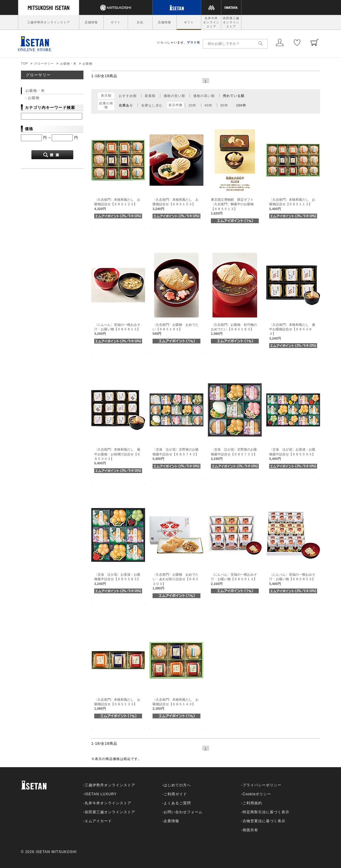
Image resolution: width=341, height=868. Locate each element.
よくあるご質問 (177, 803)
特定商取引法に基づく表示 (266, 812)
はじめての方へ (177, 785)
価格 (29, 129)
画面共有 (250, 830)
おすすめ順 (128, 96)
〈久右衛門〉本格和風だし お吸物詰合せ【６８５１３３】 (117, 704)
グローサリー (44, 64)
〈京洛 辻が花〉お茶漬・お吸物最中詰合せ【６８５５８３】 (117, 579)
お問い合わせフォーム (183, 812)
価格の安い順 (174, 96)
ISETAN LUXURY (101, 794)
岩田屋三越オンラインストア (231, 22)
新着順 (150, 96)
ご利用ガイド (175, 794)
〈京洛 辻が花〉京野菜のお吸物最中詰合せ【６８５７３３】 (234, 454)
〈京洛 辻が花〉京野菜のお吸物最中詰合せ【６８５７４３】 (176, 454)
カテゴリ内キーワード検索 (50, 108)
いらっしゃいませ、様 (179, 42)
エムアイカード (98, 821)
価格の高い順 (204, 96)
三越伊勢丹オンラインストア (49, 22)
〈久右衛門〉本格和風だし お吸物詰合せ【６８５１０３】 (176, 204)
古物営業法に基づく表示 (264, 821)
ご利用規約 (252, 803)
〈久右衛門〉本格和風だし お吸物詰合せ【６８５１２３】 (117, 204)
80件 (224, 105)
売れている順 (234, 96)
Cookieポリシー (257, 794)
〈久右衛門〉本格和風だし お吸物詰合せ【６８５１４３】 (176, 704)
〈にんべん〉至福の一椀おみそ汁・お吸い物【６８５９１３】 (234, 579)
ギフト (116, 22)
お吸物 (87, 64)
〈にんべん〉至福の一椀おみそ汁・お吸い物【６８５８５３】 (292, 579)
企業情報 (171, 821)
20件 (192, 105)
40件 (208, 105)
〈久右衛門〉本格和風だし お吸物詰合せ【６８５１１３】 (292, 204)
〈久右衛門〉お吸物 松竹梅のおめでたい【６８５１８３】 (234, 329)
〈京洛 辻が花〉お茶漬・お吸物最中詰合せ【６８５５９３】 (292, 454)
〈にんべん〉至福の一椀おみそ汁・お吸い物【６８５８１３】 (117, 329)
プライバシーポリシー (262, 785)
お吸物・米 (68, 64)
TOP (24, 64)
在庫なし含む (152, 105)
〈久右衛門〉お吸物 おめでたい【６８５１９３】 (176, 329)
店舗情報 (91, 22)
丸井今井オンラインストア (211, 22)
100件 (241, 105)
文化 (140, 22)
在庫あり (126, 105)
